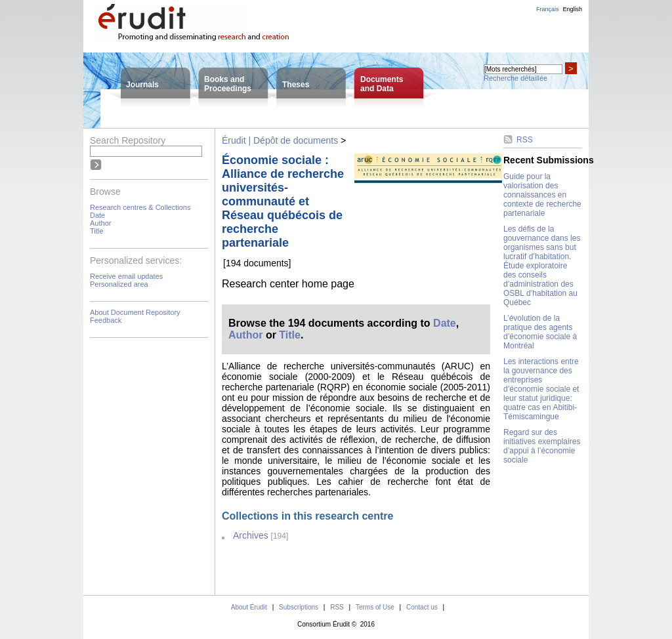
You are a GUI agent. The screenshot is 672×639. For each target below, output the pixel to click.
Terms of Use (375, 607)
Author (100, 223)
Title (96, 231)
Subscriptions (299, 607)
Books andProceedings (228, 84)
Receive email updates (126, 276)
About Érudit (249, 607)
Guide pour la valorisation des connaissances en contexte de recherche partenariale (542, 195)
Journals (142, 85)
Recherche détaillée (515, 78)
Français (548, 9)
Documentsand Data (382, 84)
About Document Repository (135, 312)
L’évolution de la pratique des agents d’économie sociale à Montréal (540, 332)
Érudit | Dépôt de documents (280, 140)
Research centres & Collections (140, 207)
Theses (296, 85)
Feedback (106, 320)
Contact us (422, 607)
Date (97, 215)
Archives (251, 535)
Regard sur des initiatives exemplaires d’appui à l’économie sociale (542, 446)
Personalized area (119, 284)
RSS (525, 140)
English (572, 9)
